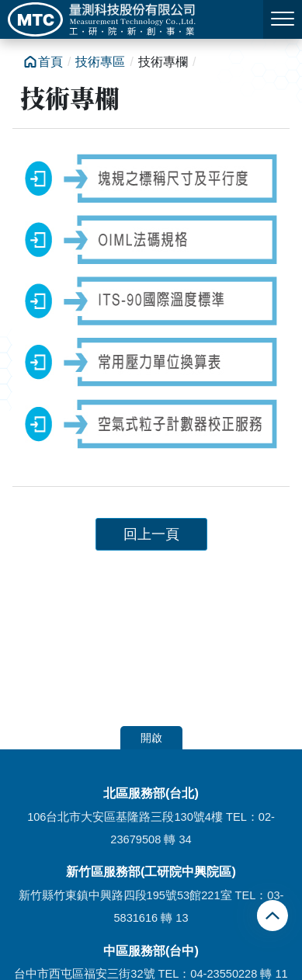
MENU (283, 19)
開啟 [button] (151, 738)
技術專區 (100, 62)
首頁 (50, 62)
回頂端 (274, 916)
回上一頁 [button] (151, 534)
